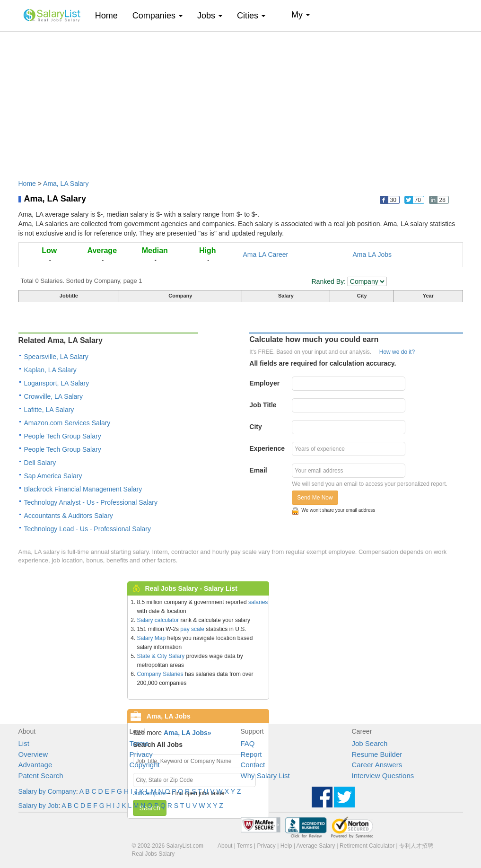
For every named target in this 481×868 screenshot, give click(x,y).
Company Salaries (160, 674)
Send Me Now (315, 498)
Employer (264, 383)
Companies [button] (157, 16)
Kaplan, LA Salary (50, 370)
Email (258, 470)
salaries (258, 602)
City (255, 427)
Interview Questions (383, 776)
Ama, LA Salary (66, 184)
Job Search (370, 743)
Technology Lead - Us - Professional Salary (87, 529)
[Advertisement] (241, 101)
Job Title (263, 405)
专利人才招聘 (416, 846)
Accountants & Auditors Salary (69, 516)
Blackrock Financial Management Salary (83, 489)
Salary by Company (47, 791)
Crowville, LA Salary (54, 396)
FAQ (248, 743)
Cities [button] (251, 16)
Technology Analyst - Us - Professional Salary (91, 502)
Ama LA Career (266, 254)
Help (286, 846)
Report (251, 754)
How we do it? (397, 352)
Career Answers (377, 765)
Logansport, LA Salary (57, 383)
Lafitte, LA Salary (49, 410)
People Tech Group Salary (63, 436)
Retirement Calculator (367, 846)
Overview (33, 754)
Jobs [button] (210, 16)
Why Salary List (265, 776)
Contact (253, 765)
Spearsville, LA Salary (56, 357)
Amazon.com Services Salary (67, 423)
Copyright (145, 765)
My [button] (301, 15)
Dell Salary (40, 463)
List (24, 743)
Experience (267, 448)
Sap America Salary (53, 476)
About (225, 846)
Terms (139, 743)
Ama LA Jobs (372, 254)
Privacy (141, 754)
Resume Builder (377, 754)
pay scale (192, 629)
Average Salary (315, 846)
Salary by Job (39, 806)
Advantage (35, 765)
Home (110, 15)
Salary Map (152, 638)
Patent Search (41, 776)
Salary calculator (158, 620)
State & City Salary (161, 656)
